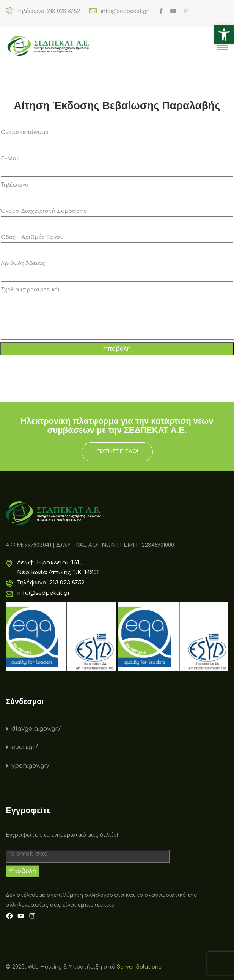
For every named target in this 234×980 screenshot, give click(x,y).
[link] (224, 35)
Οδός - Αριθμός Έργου (117, 245)
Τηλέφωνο (117, 192)
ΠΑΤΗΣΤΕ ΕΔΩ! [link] (117, 452)
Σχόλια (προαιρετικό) (117, 313)
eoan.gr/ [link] (25, 747)
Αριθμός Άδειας (117, 271)
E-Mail (117, 166)
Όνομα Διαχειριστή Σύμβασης (117, 219)
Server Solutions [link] (139, 967)
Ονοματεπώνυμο (117, 140)
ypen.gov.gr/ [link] (31, 766)
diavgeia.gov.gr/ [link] (36, 729)
